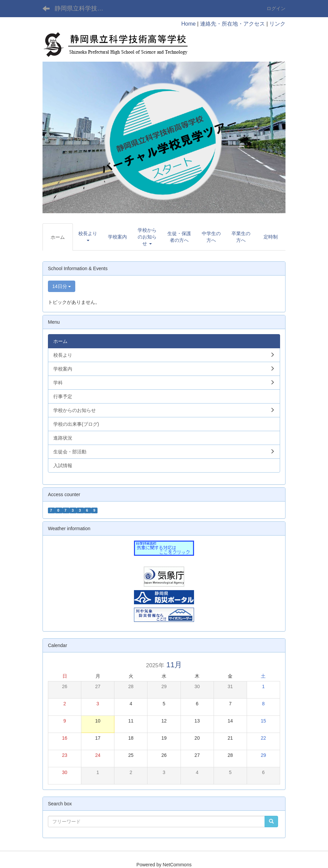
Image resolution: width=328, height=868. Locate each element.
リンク (277, 24)
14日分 (62, 286)
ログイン (276, 8)
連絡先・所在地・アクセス (233, 24)
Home (188, 24)
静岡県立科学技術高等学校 (83, 8)
